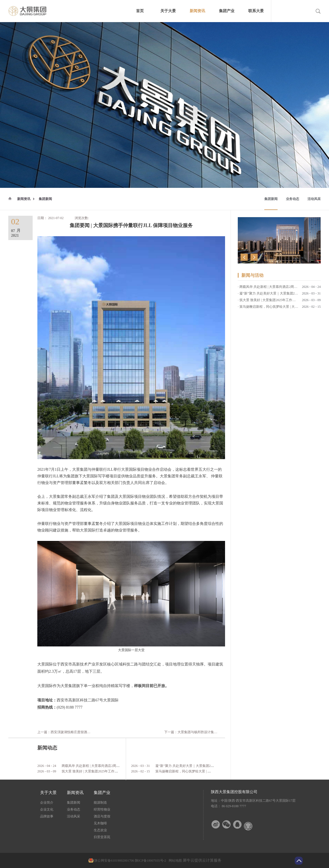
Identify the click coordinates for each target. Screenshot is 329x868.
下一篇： (201, 732)
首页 (140, 11)
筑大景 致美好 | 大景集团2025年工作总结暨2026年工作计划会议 (108, 771)
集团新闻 (45, 199)
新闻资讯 (24, 199)
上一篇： (92, 732)
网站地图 (174, 861)
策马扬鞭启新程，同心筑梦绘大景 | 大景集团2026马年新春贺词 (201, 771)
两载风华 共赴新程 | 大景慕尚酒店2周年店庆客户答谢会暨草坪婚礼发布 (114, 766)
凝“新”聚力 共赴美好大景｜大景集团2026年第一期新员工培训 (200, 766)
